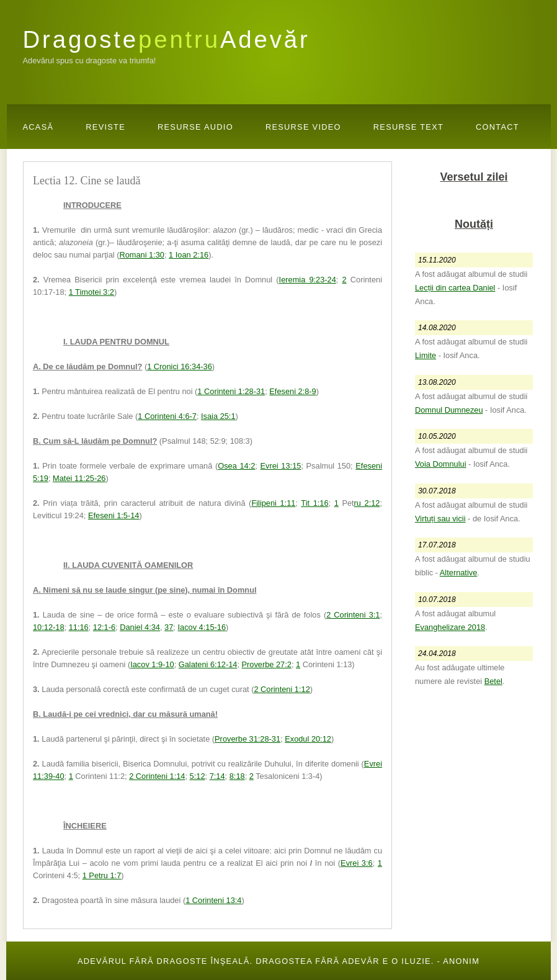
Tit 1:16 (314, 503)
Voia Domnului (441, 464)
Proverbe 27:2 (267, 664)
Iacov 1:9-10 (152, 664)
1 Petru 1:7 (102, 875)
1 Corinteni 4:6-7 (167, 416)
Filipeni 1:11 (273, 503)
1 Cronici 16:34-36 (180, 366)
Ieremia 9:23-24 (308, 280)
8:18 (237, 776)
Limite (426, 355)
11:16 (79, 627)
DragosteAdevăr (167, 39)
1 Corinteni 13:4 (213, 900)
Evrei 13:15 (281, 466)
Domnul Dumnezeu (449, 410)
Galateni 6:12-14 (208, 664)
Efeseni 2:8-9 (292, 391)
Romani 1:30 (142, 255)
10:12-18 (49, 627)
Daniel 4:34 (140, 627)
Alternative (458, 573)
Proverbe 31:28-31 (247, 739)
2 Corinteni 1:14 (157, 776)
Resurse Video (303, 127)
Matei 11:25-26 (79, 478)
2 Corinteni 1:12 (282, 689)
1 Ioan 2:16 (189, 255)
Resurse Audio (195, 127)
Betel (493, 681)
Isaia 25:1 (218, 416)
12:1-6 (104, 627)
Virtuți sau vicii (440, 519)
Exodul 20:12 (308, 739)
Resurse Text (408, 127)
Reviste (105, 127)
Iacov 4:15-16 (202, 627)
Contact (497, 127)
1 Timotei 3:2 (91, 292)
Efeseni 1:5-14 (114, 515)
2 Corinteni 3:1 (353, 615)
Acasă (38, 127)
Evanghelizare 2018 (450, 627)
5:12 (198, 776)
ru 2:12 (367, 503)
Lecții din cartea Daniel (455, 288)
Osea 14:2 (236, 466)
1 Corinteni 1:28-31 (231, 391)
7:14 (217, 776)
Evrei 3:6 (357, 863)
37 (169, 627)
